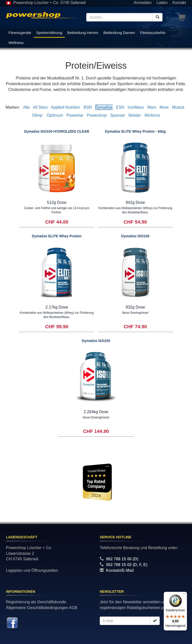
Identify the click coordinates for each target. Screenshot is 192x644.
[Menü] (184, 595)
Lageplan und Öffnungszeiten (32, 570)
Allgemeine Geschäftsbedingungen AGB (42, 608)
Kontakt (179, 3)
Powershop (97, 115)
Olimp (38, 115)
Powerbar (75, 115)
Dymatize (104, 107)
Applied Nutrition (65, 107)
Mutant (178, 107)
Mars (152, 107)
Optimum (55, 115)
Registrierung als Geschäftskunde (36, 602)
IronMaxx (136, 107)
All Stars (40, 107)
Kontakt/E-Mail (120, 570)
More (164, 107)
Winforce (152, 115)
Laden (162, 3)
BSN (88, 107)
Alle (26, 107)
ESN (120, 107)
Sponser (118, 115)
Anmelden (142, 3)
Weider (135, 115)
